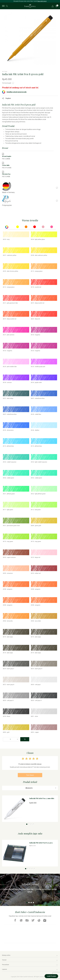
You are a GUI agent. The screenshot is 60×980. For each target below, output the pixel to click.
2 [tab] (29, 824)
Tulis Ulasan (30, 775)
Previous (2, 39)
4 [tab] (33, 824)
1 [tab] (27, 824)
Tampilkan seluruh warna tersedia (14, 92)
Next (58, 39)
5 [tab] (34, 869)
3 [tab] (31, 824)
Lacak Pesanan (51, 976)
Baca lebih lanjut (42, 1)
